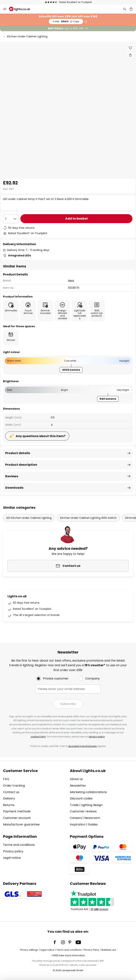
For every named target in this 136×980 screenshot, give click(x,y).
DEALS (66, 21)
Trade (74, 805)
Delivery (9, 798)
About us (76, 779)
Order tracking (14, 786)
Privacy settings (29, 950)
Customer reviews (83, 811)
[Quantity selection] (11, 219)
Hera (71, 281)
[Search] (125, 9)
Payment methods (17, 811)
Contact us (11, 792)
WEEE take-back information (69, 955)
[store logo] (22, 9)
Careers (76, 818)
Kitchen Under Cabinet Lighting (27, 36)
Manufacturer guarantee (21, 824)
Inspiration (78, 824)
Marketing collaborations (88, 792)
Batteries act (109, 950)
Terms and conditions (19, 845)
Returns (9, 805)
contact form (38, 737)
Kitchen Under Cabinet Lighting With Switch (88, 518)
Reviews (12, 476)
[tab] (35, 798)
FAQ (6, 779)
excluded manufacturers (82, 746)
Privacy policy (13, 851)
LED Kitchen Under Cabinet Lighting (29, 518)
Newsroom (92, 818)
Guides (93, 824)
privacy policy (97, 737)
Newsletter (78, 786)
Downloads (14, 488)
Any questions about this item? (41, 436)
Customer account (17, 818)
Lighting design (92, 805)
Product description (21, 465)
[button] (130, 48)
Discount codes (81, 798)
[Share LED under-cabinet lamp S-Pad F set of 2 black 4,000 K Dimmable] (130, 55)
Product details (18, 453)
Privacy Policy (92, 950)
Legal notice (12, 858)
